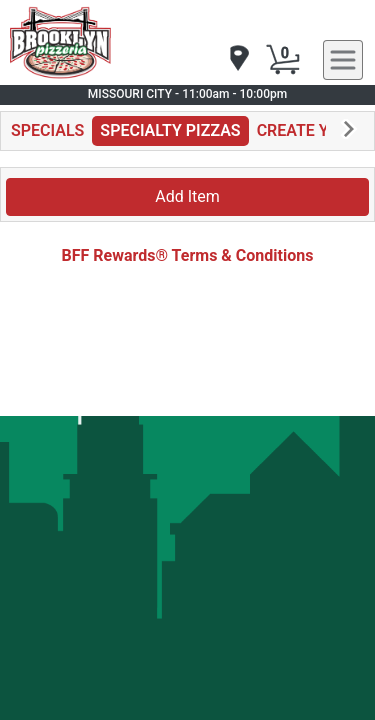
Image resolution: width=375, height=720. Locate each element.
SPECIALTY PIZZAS (170, 130)
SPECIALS (47, 130)
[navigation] (238, 59)
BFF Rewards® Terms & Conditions (188, 255)
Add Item (187, 196)
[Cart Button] (283, 60)
